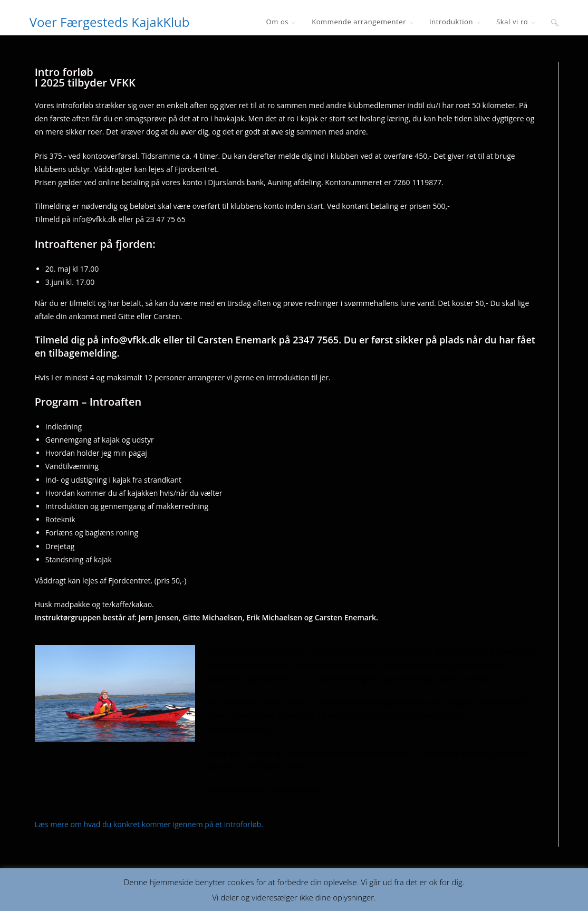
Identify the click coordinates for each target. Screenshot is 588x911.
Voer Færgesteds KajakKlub (110, 22)
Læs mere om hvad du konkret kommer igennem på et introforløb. (149, 824)
